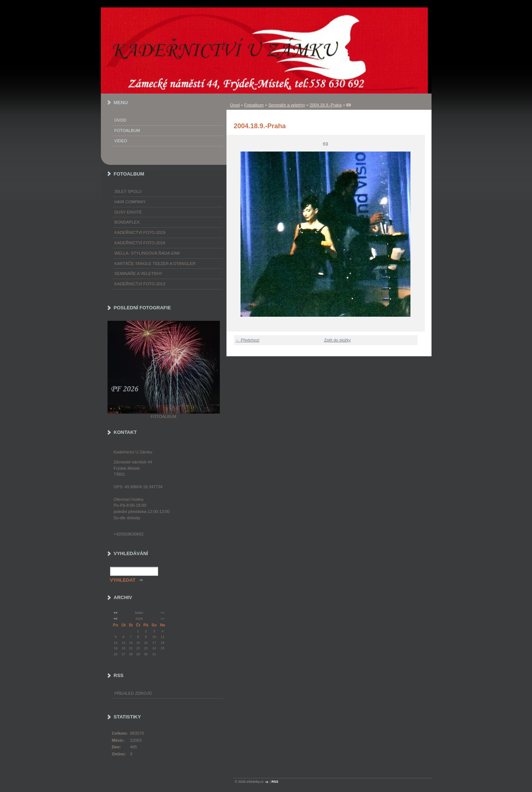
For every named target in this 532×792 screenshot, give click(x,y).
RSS (275, 782)
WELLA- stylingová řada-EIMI (147, 253)
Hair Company (130, 202)
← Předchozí (248, 340)
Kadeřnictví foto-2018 (140, 243)
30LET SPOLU (128, 191)
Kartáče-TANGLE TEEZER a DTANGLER (155, 264)
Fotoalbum (254, 105)
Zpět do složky (337, 340)
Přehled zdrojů (133, 693)
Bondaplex (127, 222)
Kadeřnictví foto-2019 (140, 232)
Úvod (235, 105)
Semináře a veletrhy (287, 105)
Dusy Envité (128, 212)
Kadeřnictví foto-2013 (140, 284)
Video (121, 141)
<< (116, 613)
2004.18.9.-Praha (325, 105)
